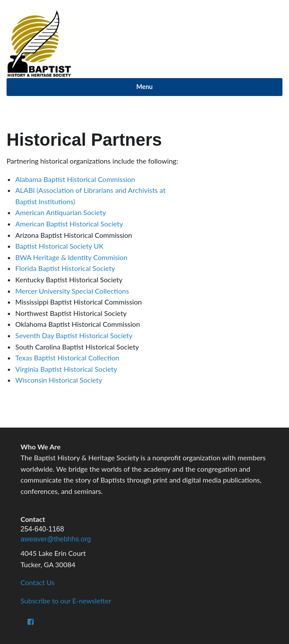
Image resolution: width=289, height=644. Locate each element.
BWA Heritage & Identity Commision (71, 257)
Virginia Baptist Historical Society (66, 369)
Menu (144, 87)
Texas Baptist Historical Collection (67, 358)
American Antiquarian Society (61, 212)
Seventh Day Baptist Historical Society (74, 335)
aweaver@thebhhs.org (56, 539)
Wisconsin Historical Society (59, 380)
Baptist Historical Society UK (59, 246)
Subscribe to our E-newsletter (66, 601)
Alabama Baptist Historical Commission (75, 179)
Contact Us (38, 582)
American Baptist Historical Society (69, 224)
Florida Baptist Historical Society (65, 268)
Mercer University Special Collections (72, 291)
